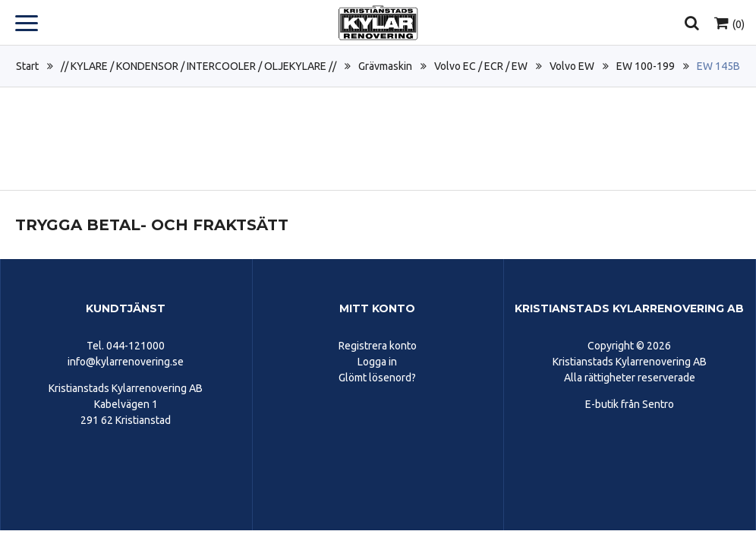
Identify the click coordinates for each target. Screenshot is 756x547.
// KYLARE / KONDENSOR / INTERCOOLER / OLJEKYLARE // (198, 66)
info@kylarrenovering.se (126, 362)
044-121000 (135, 346)
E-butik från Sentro (630, 404)
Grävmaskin (385, 66)
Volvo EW (572, 66)
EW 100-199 (646, 66)
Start (27, 66)
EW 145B (718, 66)
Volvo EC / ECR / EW (481, 66)
